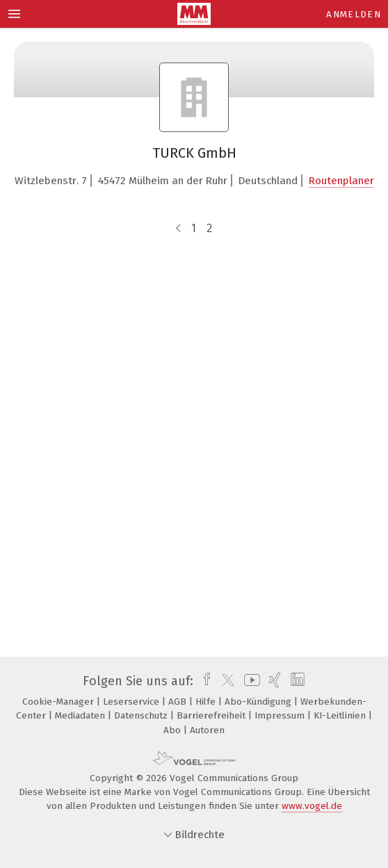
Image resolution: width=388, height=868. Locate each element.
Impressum (281, 715)
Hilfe (207, 702)
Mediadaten (81, 715)
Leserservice (132, 702)
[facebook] (203, 681)
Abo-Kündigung (259, 702)
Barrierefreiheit (212, 715)
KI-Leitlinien (341, 715)
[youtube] (250, 681)
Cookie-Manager (59, 702)
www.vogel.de (312, 806)
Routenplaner (341, 181)
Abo (173, 730)
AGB (179, 702)
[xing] (273, 681)
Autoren (207, 730)
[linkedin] (296, 681)
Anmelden (354, 14)
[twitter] (225, 681)
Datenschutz (142, 715)
